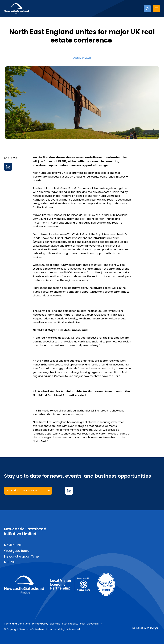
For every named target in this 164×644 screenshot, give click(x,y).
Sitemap (55, 624)
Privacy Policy (40, 624)
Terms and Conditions (17, 624)
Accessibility (95, 624)
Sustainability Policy (74, 624)
